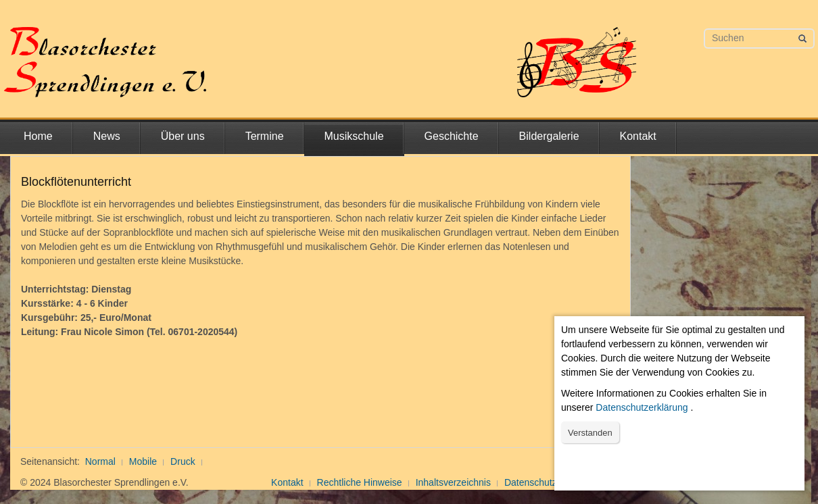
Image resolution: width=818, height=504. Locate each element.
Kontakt (638, 136)
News (107, 136)
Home (38, 136)
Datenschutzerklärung (642, 407)
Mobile (143, 461)
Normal (100, 461)
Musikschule (354, 136)
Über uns (183, 136)
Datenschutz (531, 482)
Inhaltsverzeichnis (453, 482)
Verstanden (590, 433)
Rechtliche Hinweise (360, 482)
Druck (183, 461)
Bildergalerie (549, 136)
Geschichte (452, 136)
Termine (265, 136)
